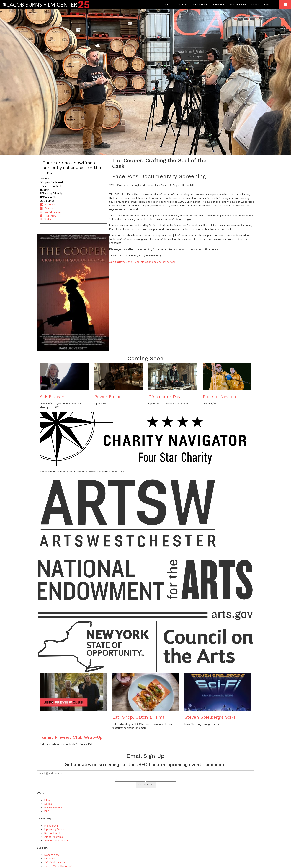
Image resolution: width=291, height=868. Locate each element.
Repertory (48, 216)
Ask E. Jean (52, 397)
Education (199, 5)
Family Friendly (53, 808)
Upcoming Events (55, 829)
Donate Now (261, 5)
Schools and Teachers (58, 841)
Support (218, 5)
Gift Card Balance (55, 862)
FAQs (48, 811)
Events (181, 5)
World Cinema (50, 212)
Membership (238, 5)
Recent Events (53, 833)
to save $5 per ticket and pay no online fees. (143, 262)
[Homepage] (46, 5)
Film (168, 5)
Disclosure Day (164, 397)
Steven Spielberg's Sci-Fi (211, 717)
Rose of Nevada (219, 397)
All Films (47, 205)
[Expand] (285, 5)
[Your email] (145, 774)
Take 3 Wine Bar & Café (59, 866)
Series (46, 220)
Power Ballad (108, 397)
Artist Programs (54, 837)
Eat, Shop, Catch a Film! (138, 717)
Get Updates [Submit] (146, 785)
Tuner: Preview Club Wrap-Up (71, 737)
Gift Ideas (50, 859)
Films (47, 800)
